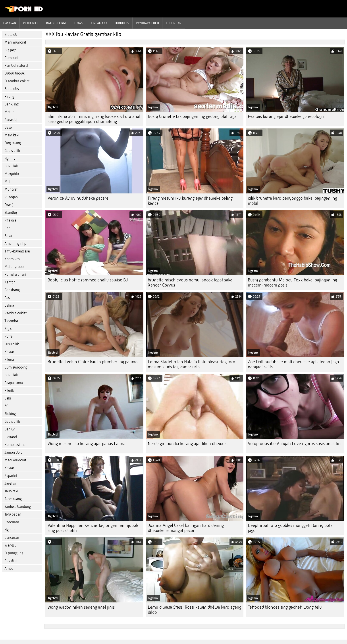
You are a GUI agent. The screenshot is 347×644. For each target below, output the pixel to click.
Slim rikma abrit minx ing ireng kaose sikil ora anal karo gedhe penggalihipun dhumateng (94, 119)
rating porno (57, 23)
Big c (8, 329)
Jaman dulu (13, 452)
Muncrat (11, 189)
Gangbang (12, 290)
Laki (8, 398)
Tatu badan (13, 514)
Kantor (10, 282)
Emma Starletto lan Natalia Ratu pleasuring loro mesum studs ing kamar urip (192, 364)
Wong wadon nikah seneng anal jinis (81, 607)
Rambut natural (16, 66)
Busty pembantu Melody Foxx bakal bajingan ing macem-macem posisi (292, 283)
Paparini (11, 476)
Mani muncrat (15, 42)
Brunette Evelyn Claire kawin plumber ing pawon (93, 362)
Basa (8, 127)
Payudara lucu (147, 23)
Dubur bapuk (14, 73)
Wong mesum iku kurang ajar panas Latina (87, 444)
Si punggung (14, 553)
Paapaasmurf (14, 383)
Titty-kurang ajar (17, 251)
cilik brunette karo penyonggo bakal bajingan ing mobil (292, 201)
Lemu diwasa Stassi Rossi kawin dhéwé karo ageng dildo (195, 610)
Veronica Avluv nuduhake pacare (78, 198)
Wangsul (11, 545)
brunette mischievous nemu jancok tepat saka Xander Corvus (190, 283)
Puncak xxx (98, 23)
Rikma (9, 360)
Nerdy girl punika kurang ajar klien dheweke (188, 444)
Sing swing (13, 143)
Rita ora (10, 220)
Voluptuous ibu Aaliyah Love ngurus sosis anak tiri (294, 444)
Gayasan (10, 23)
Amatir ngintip (15, 244)
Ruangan (11, 197)
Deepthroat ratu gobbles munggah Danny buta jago (290, 528)
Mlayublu (12, 174)
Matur (9, 112)
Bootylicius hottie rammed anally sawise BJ (88, 280)
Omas (78, 23)
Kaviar (9, 352)
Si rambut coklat (17, 81)
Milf (7, 182)
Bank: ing (12, 104)
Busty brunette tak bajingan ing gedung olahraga (192, 116)
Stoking (10, 414)
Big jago (11, 50)
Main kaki (12, 135)
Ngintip (10, 158)
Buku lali (11, 166)
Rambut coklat (15, 313)
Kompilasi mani (16, 445)
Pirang (9, 97)
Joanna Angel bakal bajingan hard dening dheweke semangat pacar (186, 528)
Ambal (9, 569)
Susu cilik (12, 344)
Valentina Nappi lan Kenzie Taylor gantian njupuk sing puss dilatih (93, 528)
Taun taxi (11, 491)
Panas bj (11, 120)
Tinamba (11, 321)
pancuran (12, 538)
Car (7, 228)
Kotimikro (12, 259)
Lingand (11, 437)
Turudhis (122, 23)
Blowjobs (12, 89)
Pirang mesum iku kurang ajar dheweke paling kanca (190, 201)
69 (6, 406)
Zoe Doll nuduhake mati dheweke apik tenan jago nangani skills (293, 364)
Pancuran (12, 522)
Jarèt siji (11, 483)
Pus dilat (11, 561)
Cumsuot (11, 58)
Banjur (10, 429)
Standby (11, 213)
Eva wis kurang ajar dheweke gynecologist (287, 116)
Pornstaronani (15, 274)
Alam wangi (13, 499)
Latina (9, 305)
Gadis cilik (12, 151)
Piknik (9, 391)
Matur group (14, 267)
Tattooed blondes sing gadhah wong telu (285, 607)
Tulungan (174, 23)
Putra (9, 336)
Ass (7, 298)
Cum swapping (16, 367)
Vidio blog (31, 23)
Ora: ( (9, 205)
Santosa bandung (18, 507)
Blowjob (11, 35)
